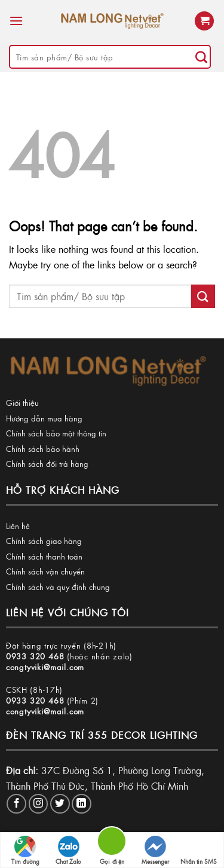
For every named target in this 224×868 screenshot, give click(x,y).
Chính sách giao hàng (44, 541)
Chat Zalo (68, 851)
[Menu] (16, 21)
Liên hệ (18, 526)
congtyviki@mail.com (45, 667)
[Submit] (201, 57)
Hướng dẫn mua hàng (44, 418)
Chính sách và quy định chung (58, 587)
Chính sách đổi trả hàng (47, 464)
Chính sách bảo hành (43, 449)
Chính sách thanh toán (44, 556)
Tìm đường (25, 851)
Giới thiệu (22, 403)
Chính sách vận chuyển (45, 571)
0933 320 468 (35, 656)
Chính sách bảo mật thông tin (56, 433)
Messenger (155, 851)
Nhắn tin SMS (199, 851)
